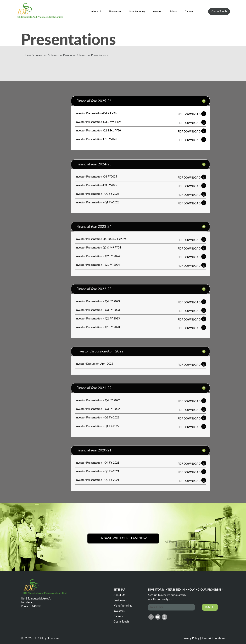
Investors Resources (64, 55)
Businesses (120, 600)
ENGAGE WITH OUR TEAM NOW (123, 538)
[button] (96, 12)
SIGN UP (209, 607)
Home (27, 55)
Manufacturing (123, 606)
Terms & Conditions (213, 638)
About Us (119, 595)
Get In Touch (121, 622)
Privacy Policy (191, 638)
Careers (118, 616)
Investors (119, 611)
